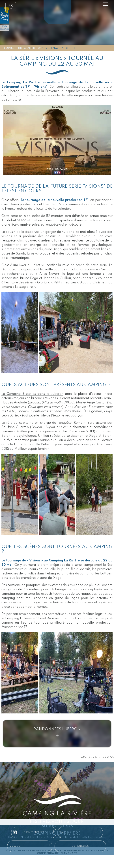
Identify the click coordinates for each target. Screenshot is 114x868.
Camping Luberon (16, 48)
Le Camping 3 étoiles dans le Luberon (32, 394)
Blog (37, 48)
